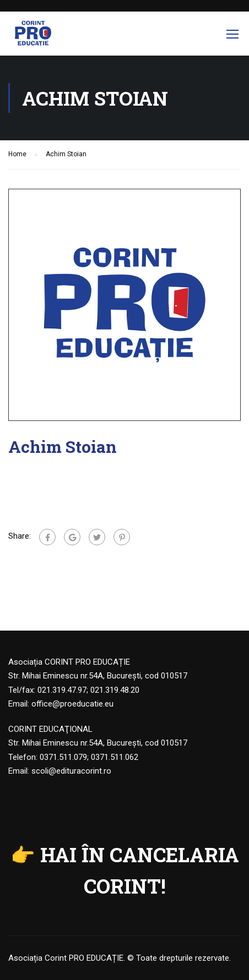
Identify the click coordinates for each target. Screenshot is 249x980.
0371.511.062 (115, 757)
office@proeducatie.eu (72, 704)
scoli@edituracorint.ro (71, 771)
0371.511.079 (63, 757)
